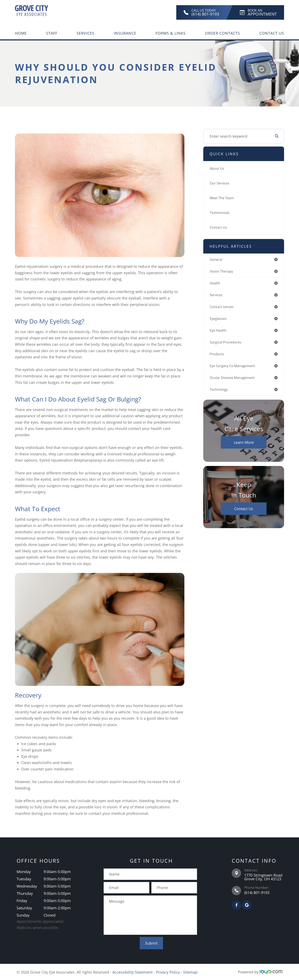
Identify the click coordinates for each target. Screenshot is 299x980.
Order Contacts (222, 33)
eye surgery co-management (235, 370)
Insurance (125, 33)
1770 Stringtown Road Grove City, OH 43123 (263, 877)
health (215, 284)
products (218, 358)
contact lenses (223, 309)
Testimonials (221, 213)
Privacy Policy (168, 972)
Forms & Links (171, 33)
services (217, 296)
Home (21, 33)
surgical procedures (227, 345)
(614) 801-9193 (257, 893)
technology (220, 394)
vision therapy (223, 272)
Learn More (244, 447)
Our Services (221, 183)
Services (86, 33)
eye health (219, 333)
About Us (218, 169)
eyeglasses (219, 321)
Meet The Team (223, 198)
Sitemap (190, 972)
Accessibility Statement (132, 972)
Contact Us (272, 33)
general (217, 260)
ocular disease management (235, 382)
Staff (52, 33)
